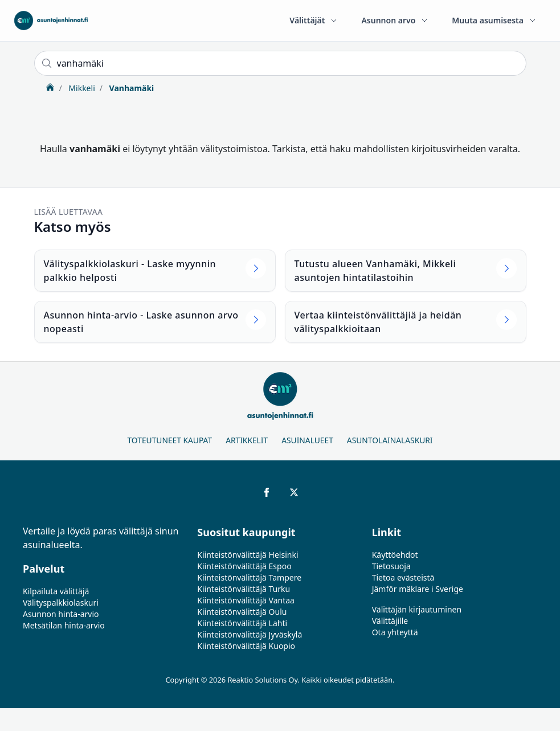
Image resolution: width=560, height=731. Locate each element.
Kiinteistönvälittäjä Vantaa (246, 600)
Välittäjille (390, 621)
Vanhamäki (130, 88)
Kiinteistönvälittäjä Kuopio (246, 646)
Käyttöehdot (395, 555)
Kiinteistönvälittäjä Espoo (244, 566)
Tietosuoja (391, 566)
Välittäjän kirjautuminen (417, 609)
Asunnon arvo (395, 20)
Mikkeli (81, 88)
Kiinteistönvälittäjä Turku (244, 589)
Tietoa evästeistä (403, 577)
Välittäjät (314, 20)
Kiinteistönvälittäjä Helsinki (248, 555)
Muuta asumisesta (494, 20)
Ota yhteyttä (395, 632)
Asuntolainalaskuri (390, 440)
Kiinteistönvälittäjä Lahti (242, 623)
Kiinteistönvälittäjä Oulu (242, 612)
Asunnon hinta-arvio (61, 614)
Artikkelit (247, 440)
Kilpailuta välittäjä (56, 591)
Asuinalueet (307, 440)
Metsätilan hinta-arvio (64, 625)
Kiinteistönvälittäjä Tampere (249, 577)
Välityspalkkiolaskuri (61, 603)
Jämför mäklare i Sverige (418, 589)
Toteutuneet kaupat (169, 440)
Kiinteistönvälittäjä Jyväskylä (250, 634)
